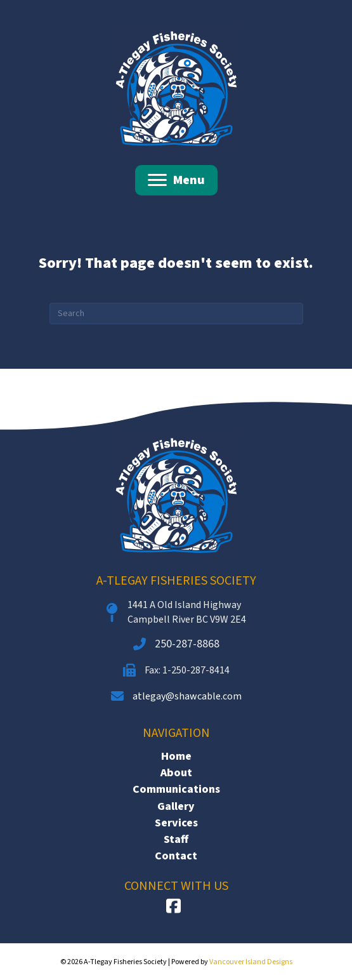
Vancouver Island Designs (251, 962)
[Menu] (176, 180)
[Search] (176, 314)
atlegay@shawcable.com (187, 696)
